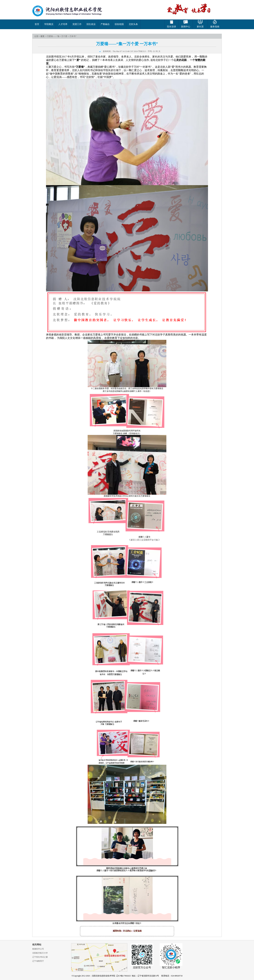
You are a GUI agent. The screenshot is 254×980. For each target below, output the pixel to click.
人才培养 (63, 24)
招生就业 (91, 24)
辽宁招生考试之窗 (40, 957)
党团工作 (77, 24)
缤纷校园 (119, 24)
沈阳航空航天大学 (40, 953)
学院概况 (49, 24)
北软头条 (133, 24)
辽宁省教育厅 (38, 961)
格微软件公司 (38, 949)
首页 (37, 24)
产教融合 (105, 24)
